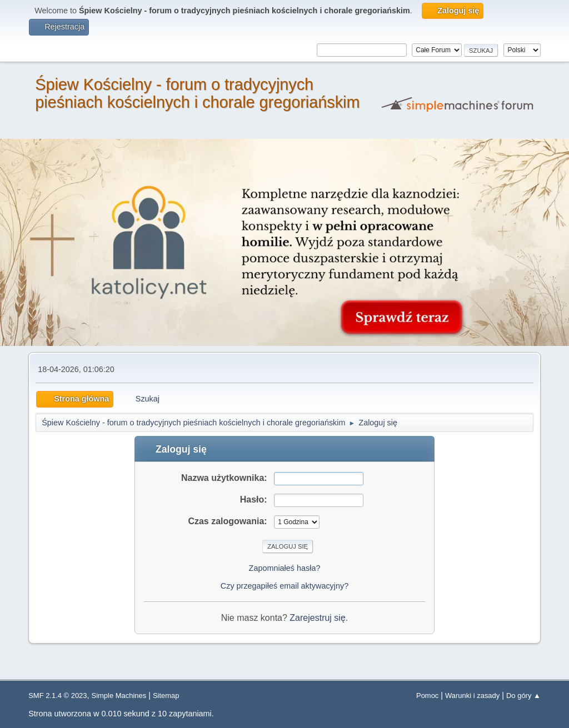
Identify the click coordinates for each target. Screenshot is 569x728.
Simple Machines (119, 696)
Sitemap (166, 696)
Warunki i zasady (472, 696)
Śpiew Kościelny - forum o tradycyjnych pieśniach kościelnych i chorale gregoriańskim (197, 93)
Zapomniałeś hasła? (285, 568)
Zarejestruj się (317, 618)
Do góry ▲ (523, 696)
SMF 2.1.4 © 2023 (58, 696)
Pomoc (427, 696)
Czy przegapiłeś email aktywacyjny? (284, 586)
